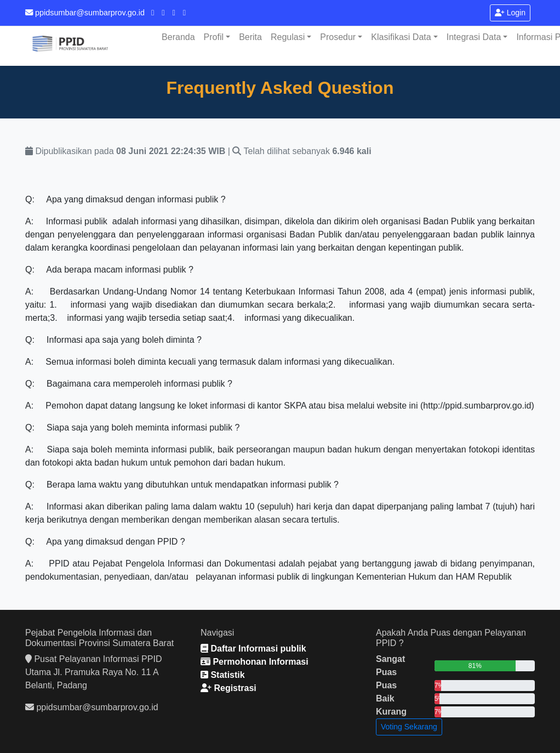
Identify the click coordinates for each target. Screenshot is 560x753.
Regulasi (288, 37)
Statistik (223, 675)
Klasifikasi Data (401, 37)
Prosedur (338, 37)
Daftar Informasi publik (253, 649)
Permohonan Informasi (255, 662)
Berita (250, 37)
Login (510, 13)
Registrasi (228, 688)
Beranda (178, 37)
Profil (214, 37)
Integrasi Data (474, 37)
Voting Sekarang (409, 727)
